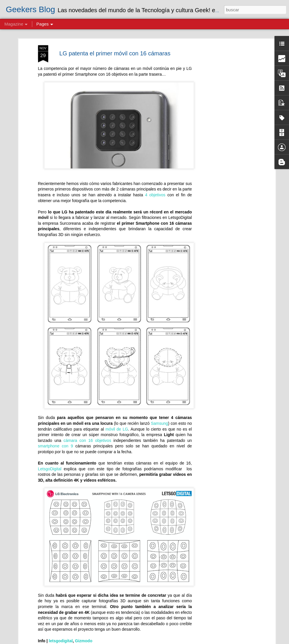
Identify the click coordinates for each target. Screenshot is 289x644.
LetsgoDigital (51, 469)
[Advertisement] (224, 137)
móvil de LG (117, 429)
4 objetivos (155, 195)
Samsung (159, 423)
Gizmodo (84, 641)
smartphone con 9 (56, 446)
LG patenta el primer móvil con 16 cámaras (115, 53)
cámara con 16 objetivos (89, 440)
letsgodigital (61, 641)
